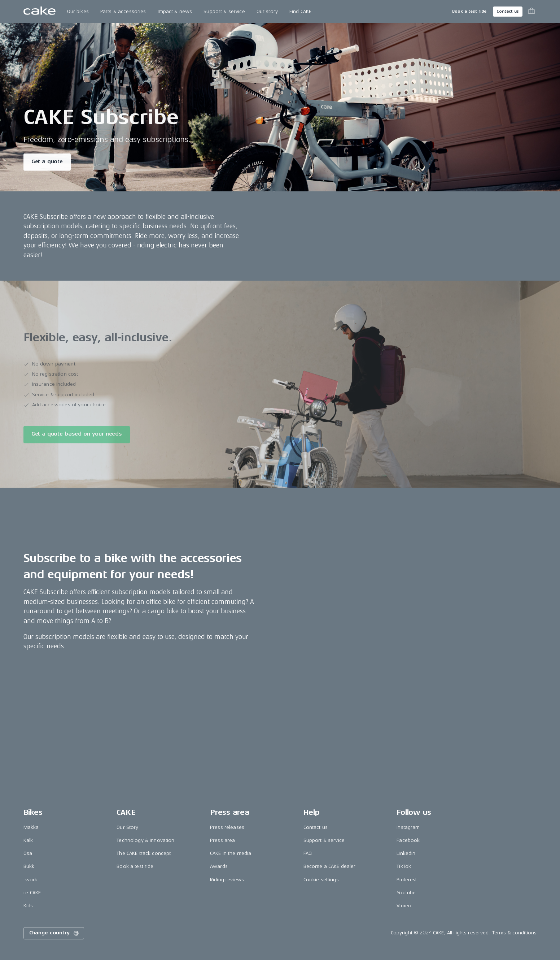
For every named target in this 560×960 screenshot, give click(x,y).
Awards (219, 866)
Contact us (508, 11)
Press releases (227, 827)
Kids (28, 906)
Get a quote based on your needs (77, 437)
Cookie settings (321, 880)
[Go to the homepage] (40, 12)
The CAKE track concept (144, 853)
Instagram (408, 827)
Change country (54, 933)
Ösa (28, 853)
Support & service (224, 11)
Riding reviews (227, 880)
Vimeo (404, 906)
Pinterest (407, 880)
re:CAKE (32, 893)
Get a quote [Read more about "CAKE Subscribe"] (47, 162)
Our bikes (78, 11)
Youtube (406, 893)
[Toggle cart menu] (531, 12)
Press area (222, 840)
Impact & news (175, 11)
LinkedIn (406, 853)
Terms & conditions (515, 933)
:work (30, 880)
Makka (31, 827)
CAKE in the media (231, 853)
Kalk (28, 840)
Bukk (29, 866)
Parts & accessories (123, 11)
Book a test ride (469, 11)
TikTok (404, 866)
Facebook (408, 840)
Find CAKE (300, 11)
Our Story (127, 827)
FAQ (308, 853)
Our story (267, 11)
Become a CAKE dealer (330, 866)
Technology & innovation (145, 840)
